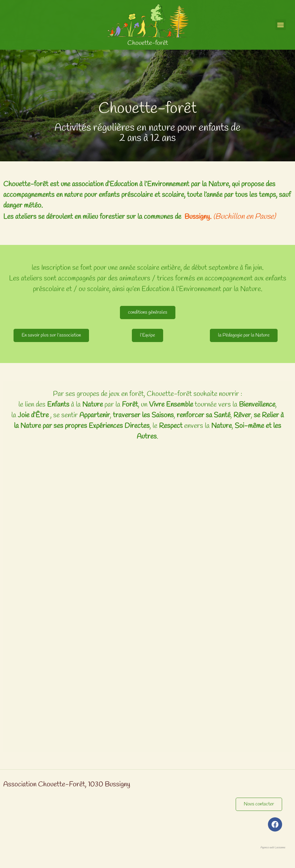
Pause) (264, 217)
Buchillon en (234, 217)
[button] (281, 25)
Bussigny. (199, 217)
